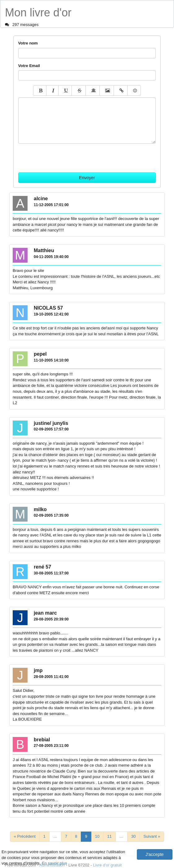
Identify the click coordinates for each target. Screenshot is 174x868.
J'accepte (155, 854)
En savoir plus (54, 863)
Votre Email (29, 66)
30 (133, 836)
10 (97, 836)
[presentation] (65, 156)
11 (109, 836)
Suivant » (152, 836)
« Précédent (25, 836)
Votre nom (28, 43)
